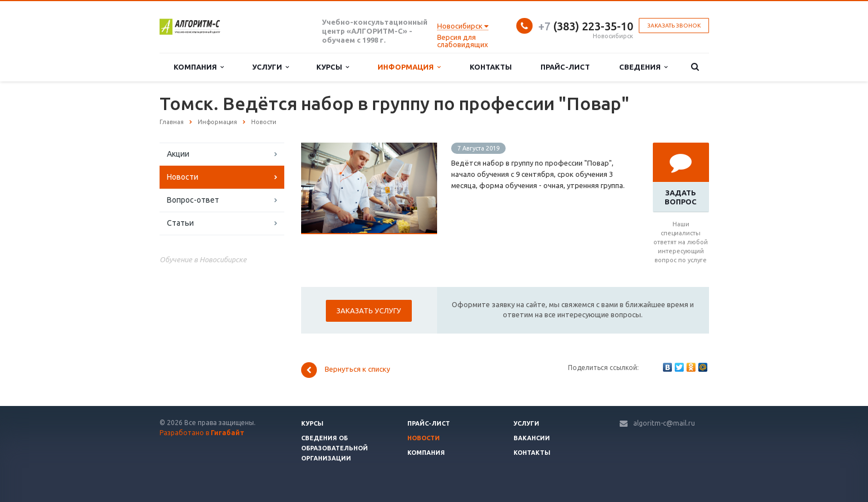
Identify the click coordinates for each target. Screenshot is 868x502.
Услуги (271, 67)
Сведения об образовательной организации (335, 448)
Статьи (180, 223)
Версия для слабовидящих (463, 41)
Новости (183, 177)
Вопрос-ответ (193, 200)
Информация (409, 67)
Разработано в (202, 433)
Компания (199, 67)
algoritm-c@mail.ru (664, 423)
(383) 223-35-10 (586, 26)
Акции (178, 154)
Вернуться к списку (346, 370)
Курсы (333, 67)
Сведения (643, 67)
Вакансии (532, 438)
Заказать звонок (674, 26)
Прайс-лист (565, 67)
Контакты (491, 67)
